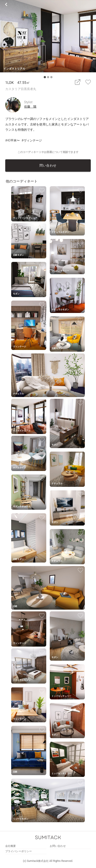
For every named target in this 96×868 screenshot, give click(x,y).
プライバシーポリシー (19, 851)
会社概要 (11, 846)
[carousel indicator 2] (48, 77)
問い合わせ (48, 166)
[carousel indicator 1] (45, 77)
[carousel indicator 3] (51, 77)
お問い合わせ (58, 846)
